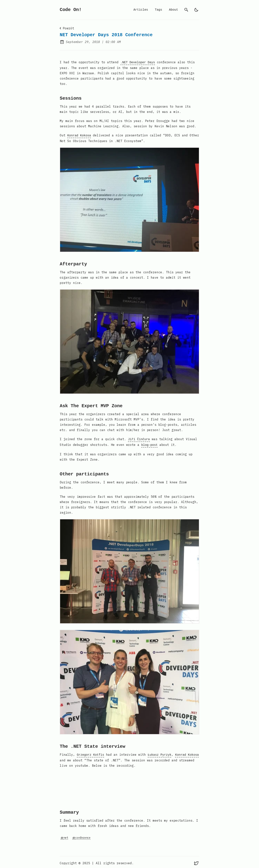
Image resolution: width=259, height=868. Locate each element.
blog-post (149, 444)
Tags (159, 10)
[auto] (196, 10)
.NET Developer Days (138, 62)
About (173, 10)
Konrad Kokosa (79, 135)
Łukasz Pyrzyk (160, 753)
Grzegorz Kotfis (90, 753)
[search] (186, 10)
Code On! (71, 10)
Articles (141, 10)
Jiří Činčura (139, 438)
